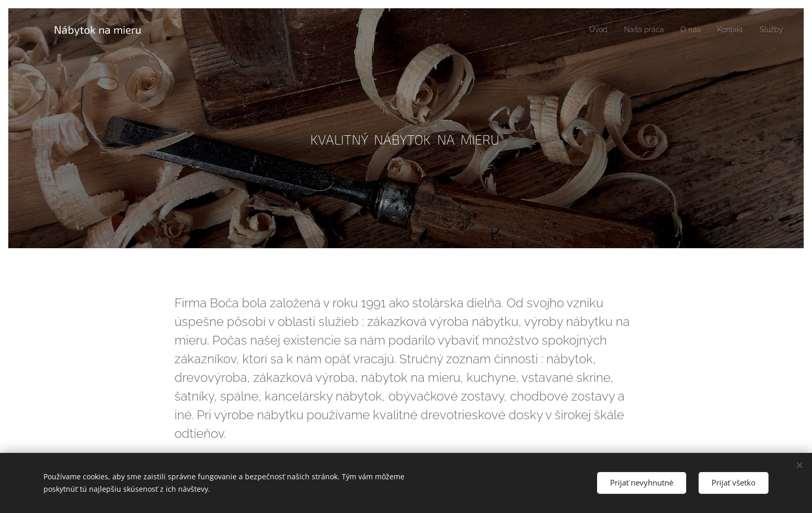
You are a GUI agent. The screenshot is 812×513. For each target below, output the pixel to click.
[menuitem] (590, 30)
